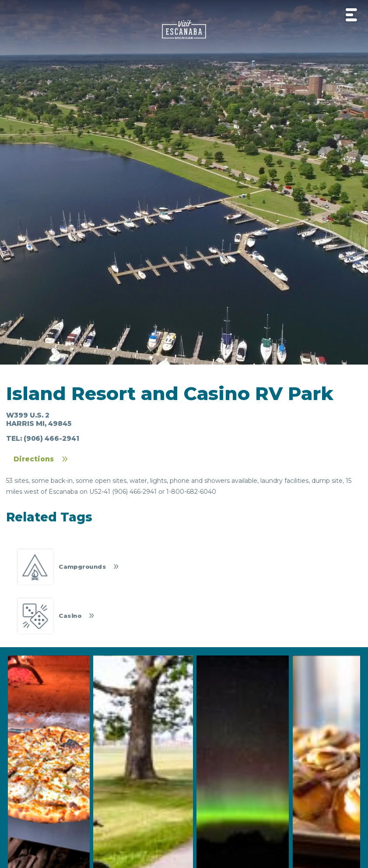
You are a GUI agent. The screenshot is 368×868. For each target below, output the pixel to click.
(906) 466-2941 (51, 438)
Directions (34, 459)
